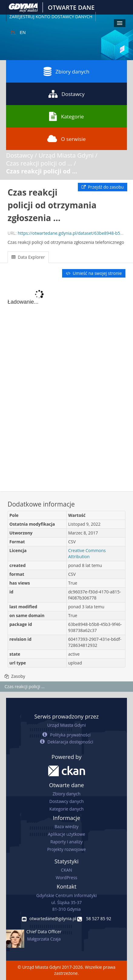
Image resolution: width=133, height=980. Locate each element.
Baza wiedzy (66, 826)
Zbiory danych (66, 71)
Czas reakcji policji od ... (39, 163)
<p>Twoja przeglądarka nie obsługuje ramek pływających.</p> (66, 385)
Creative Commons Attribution (87, 553)
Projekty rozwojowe (67, 849)
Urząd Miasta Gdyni (66, 155)
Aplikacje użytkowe (66, 834)
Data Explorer (28, 257)
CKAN (66, 870)
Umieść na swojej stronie (94, 273)
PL (13, 32)
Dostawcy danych (66, 801)
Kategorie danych (66, 809)
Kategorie (66, 116)
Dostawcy (66, 94)
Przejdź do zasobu (103, 187)
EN (23, 32)
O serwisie (66, 139)
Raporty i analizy (66, 842)
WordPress (66, 878)
